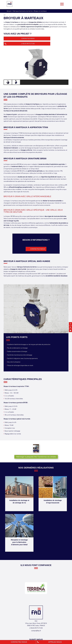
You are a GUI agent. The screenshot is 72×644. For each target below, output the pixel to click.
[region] (36, 67)
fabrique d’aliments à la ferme (27, 267)
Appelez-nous (55, 642)
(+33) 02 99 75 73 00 (28, 44)
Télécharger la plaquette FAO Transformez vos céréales (36, 457)
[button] (8, 82)
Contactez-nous (28, 39)
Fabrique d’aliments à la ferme (23, 11)
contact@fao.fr (36, 631)
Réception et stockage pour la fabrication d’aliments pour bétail (19, 542)
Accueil (9, 11)
